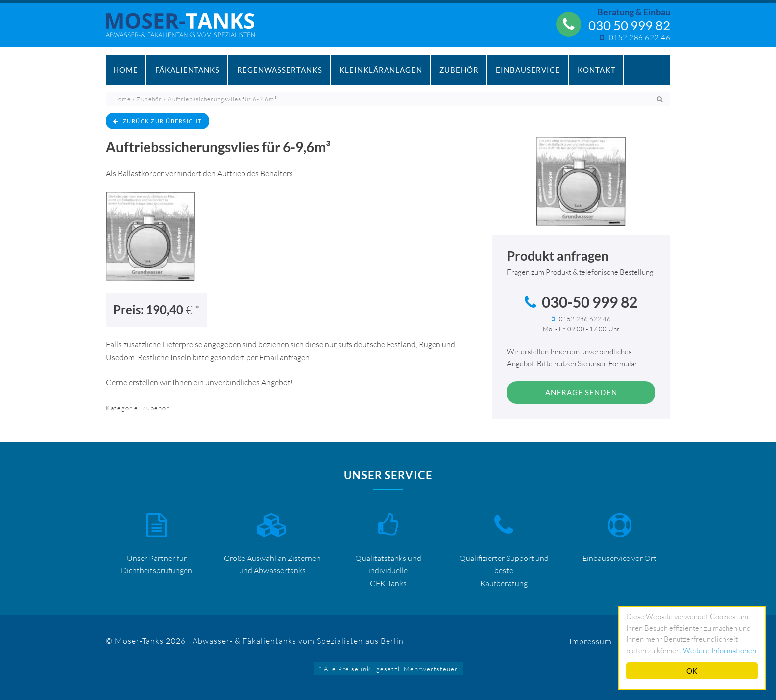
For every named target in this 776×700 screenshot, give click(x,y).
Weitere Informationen (720, 650)
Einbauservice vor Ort (620, 558)
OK (692, 671)
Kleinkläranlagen (381, 70)
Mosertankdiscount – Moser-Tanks (186, 30)
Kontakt (597, 70)
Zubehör (459, 70)
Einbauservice (528, 70)
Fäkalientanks (188, 70)
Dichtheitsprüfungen (156, 570)
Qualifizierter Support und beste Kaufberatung (504, 571)
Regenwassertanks (280, 70)
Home (126, 70)
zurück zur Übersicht (158, 121)
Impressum (590, 641)
